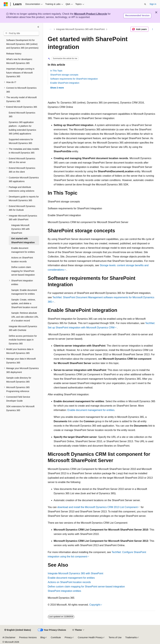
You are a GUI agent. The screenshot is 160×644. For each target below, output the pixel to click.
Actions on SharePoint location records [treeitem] (22, 260)
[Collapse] (38, 27)
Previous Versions (28, 637)
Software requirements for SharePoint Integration (74, 79)
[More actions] (152, 29)
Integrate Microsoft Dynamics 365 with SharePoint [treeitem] (20, 229)
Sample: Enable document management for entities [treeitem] (24, 292)
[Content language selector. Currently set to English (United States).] (18, 630)
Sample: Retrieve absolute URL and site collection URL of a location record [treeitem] (25, 317)
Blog (43, 637)
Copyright (95, 605)
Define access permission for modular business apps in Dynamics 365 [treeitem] (23, 340)
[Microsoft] (6, 4)
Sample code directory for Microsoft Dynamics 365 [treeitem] (19, 380)
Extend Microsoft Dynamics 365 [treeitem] (22, 115)
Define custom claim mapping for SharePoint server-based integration (86, 587)
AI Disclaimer (9, 637)
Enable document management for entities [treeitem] (23, 250)
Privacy (68, 637)
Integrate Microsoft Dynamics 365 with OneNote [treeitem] (23, 328)
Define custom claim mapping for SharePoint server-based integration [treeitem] (23, 271)
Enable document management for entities (91, 410)
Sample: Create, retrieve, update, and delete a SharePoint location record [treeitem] (24, 303)
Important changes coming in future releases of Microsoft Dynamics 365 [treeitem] (20, 73)
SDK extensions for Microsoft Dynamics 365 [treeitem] (20, 408)
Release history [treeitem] (14, 54)
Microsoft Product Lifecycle (91, 14)
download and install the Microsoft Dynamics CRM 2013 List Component (97, 507)
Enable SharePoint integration (65, 83)
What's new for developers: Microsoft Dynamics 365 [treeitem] (19, 61)
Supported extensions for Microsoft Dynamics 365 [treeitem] (21, 141)
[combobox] (21, 33)
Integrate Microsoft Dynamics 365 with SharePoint (80, 29)
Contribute (56, 637)
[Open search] (145, 4)
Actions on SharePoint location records (69, 582)
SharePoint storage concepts (64, 75)
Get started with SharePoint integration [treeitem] (23, 240)
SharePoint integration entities (64, 591)
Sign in (153, 4)
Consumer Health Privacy (90, 637)
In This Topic (56, 71)
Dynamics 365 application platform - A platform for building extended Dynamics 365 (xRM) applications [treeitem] (22, 128)
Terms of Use (115, 637)
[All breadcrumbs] (51, 29)
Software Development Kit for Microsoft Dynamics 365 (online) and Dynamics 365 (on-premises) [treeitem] (22, 44)
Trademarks (131, 637)
